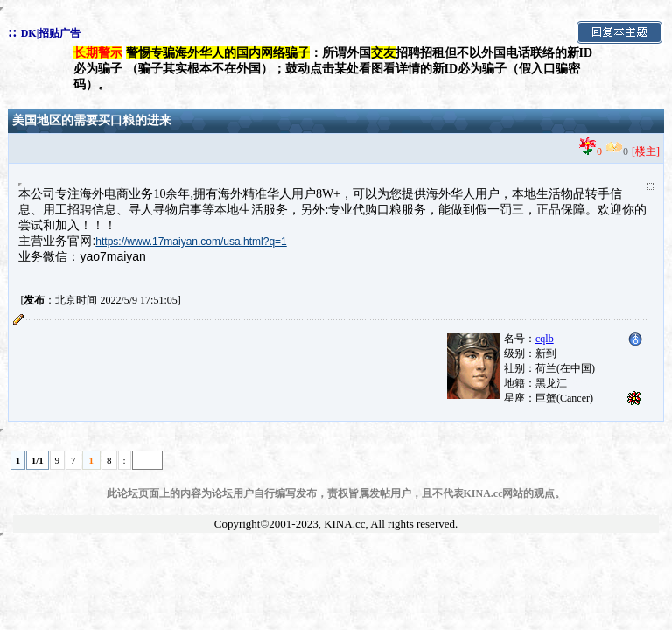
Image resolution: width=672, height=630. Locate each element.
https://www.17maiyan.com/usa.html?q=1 (191, 241)
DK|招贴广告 (51, 33)
